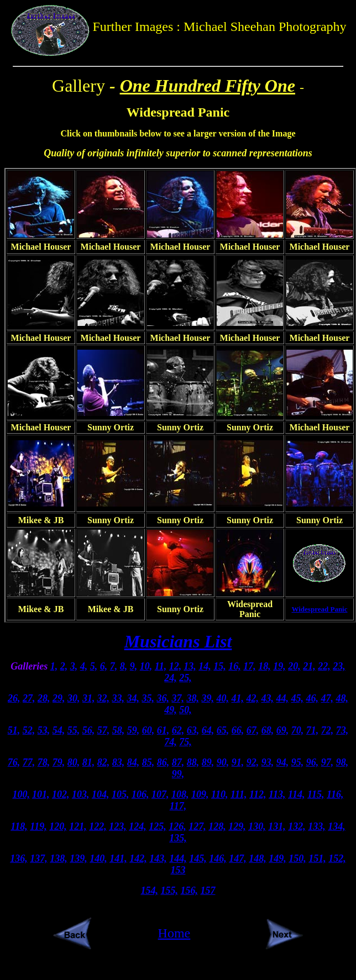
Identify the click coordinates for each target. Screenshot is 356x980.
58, (119, 730)
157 (208, 891)
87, (178, 762)
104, (101, 794)
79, (59, 762)
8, (124, 666)
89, (208, 762)
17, (250, 666)
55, (74, 730)
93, (268, 762)
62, (178, 730)
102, (61, 794)
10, (146, 666)
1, (54, 666)
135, (178, 838)
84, (133, 762)
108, (180, 794)
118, (19, 826)
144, (178, 858)
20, (294, 666)
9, (134, 666)
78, (44, 762)
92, (253, 762)
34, (133, 698)
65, (223, 730)
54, (59, 730)
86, (163, 762)
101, (41, 794)
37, (178, 698)
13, (190, 666)
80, (74, 762)
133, (317, 826)
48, (342, 698)
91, (238, 762)
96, (313, 762)
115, (316, 794)
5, (94, 666)
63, (193, 730)
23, (339, 666)
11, (161, 666)
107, (160, 794)
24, (171, 678)
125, (158, 826)
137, (39, 858)
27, (29, 698)
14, (205, 666)
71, (313, 730)
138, (59, 858)
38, (193, 698)
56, (89, 730)
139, (78, 858)
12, (176, 666)
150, (297, 858)
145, (198, 858)
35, (148, 698)
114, (297, 794)
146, (218, 858)
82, (104, 762)
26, (14, 698)
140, (98, 858)
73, (342, 730)
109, (200, 794)
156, (190, 891)
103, (81, 794)
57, (104, 730)
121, (78, 826)
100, (21, 794)
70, (298, 730)
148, (258, 858)
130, (257, 826)
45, (298, 698)
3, (74, 666)
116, (335, 794)
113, (277, 794)
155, (170, 891)
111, (239, 794)
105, (121, 794)
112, (258, 794)
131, (277, 826)
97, (328, 762)
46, (313, 698)
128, (217, 826)
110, (220, 794)
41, (238, 698)
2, (64, 666)
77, (29, 762)
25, (185, 678)
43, (268, 698)
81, (89, 762)
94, (283, 762)
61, (163, 730)
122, (98, 826)
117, (178, 806)
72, (328, 730)
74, (171, 742)
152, (337, 858)
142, (138, 858)
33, (119, 698)
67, (253, 730)
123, (118, 826)
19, (279, 666)
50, (185, 710)
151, (317, 858)
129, (237, 826)
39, (208, 698)
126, (177, 826)
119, (38, 826)
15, (220, 666)
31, (89, 698)
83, (119, 762)
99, (178, 774)
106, (140, 794)
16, (235, 666)
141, (118, 858)
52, (29, 730)
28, (44, 698)
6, (104, 666)
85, (148, 762)
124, (138, 826)
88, (193, 762)
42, (253, 698)
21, (309, 666)
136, (19, 858)
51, (14, 730)
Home (174, 933)
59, (133, 730)
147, (238, 858)
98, (342, 762)
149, (278, 858)
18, (265, 666)
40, (223, 698)
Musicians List (178, 641)
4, (84, 666)
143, (158, 858)
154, (150, 891)
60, (148, 730)
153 (178, 870)
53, (44, 730)
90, (223, 762)
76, (14, 762)
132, (297, 826)
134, (337, 826)
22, (324, 666)
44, (283, 698)
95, (298, 762)
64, (208, 730)
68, (268, 730)
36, (163, 698)
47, (328, 698)
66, (238, 730)
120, (58, 826)
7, (114, 666)
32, (104, 698)
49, (171, 710)
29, (59, 698)
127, (197, 826)
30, (74, 698)
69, (283, 730)
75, (185, 742)
